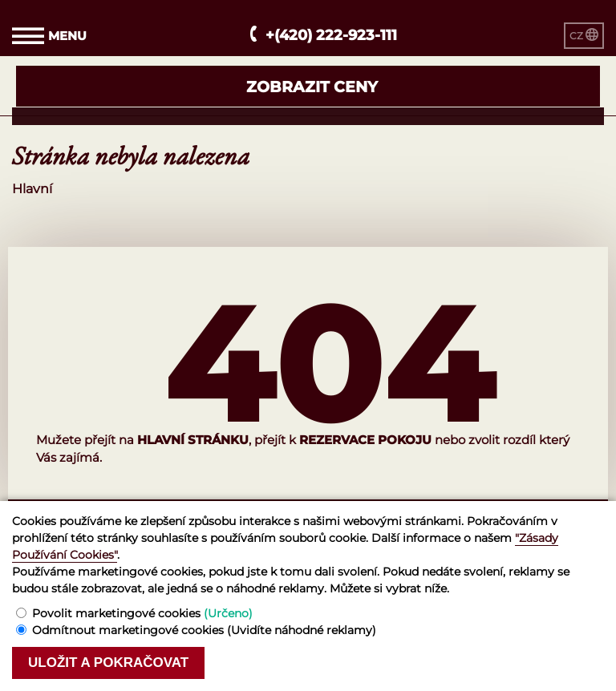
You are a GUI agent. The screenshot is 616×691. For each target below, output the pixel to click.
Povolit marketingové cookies (142, 613)
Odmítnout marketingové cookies (204, 630)
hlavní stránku (193, 440)
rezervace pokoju (365, 440)
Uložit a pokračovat (108, 663)
